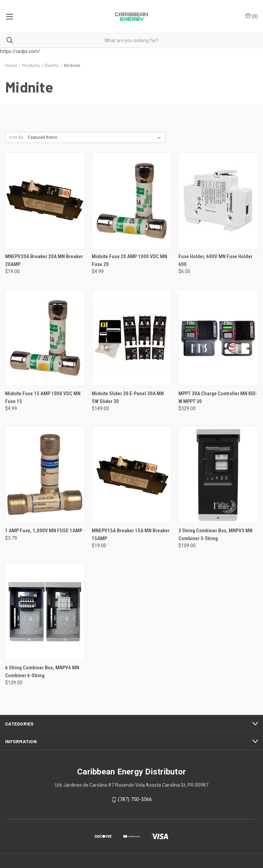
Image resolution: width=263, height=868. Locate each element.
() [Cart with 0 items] (252, 16)
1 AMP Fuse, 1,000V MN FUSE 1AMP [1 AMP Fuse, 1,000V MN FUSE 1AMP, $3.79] (44, 531)
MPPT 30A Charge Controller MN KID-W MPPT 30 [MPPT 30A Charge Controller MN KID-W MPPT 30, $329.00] (218, 397)
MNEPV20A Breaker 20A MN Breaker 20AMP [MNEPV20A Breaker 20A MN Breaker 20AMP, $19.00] (44, 260)
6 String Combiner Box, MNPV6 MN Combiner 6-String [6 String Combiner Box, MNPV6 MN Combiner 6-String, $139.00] (42, 672)
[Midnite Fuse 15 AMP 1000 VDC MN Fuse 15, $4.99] (45, 338)
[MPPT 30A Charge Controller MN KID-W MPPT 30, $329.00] (218, 338)
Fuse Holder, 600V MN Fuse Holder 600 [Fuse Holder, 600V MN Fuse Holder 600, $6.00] (215, 260)
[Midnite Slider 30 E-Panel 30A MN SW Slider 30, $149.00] (131, 338)
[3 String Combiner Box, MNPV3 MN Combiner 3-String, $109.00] (218, 475)
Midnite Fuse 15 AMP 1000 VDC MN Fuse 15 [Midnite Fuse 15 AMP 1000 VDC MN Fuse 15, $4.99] (43, 397)
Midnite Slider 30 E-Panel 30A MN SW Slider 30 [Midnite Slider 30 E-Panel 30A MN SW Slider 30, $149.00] (128, 397)
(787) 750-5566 (135, 799)
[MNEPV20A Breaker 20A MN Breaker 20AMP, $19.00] (45, 201)
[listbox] (96, 137)
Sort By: (17, 137)
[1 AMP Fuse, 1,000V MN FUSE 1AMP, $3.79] (45, 475)
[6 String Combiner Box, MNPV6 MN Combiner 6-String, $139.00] (45, 612)
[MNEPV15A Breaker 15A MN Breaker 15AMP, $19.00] (131, 475)
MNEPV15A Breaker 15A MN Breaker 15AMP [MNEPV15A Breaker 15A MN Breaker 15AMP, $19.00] (131, 535)
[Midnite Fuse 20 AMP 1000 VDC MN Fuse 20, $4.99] (131, 201)
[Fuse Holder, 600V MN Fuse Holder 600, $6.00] (218, 201)
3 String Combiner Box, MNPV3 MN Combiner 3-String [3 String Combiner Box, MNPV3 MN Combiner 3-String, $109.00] (215, 535)
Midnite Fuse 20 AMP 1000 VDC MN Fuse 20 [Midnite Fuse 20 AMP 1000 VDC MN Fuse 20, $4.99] (129, 260)
